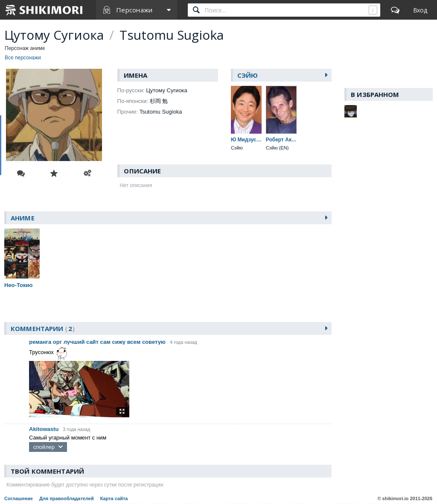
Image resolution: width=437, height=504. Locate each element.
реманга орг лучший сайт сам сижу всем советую (97, 342)
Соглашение (19, 498)
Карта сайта (114, 498)
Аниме (23, 218)
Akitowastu (44, 429)
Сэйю (248, 75)
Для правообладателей (67, 498)
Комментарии (43, 328)
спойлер (44, 447)
